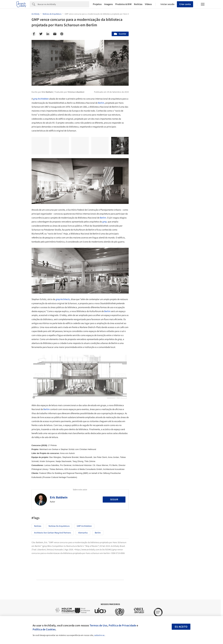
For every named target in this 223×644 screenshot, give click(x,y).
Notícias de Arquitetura (59, 526)
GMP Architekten (84, 526)
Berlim (101, 103)
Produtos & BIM (123, 4)
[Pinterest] (62, 34)
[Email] (55, 34)
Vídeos (148, 4)
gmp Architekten (41, 99)
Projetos (97, 4)
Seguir (114, 500)
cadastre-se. (99, 635)
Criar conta (185, 4)
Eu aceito (181, 627)
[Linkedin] (48, 34)
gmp (105, 222)
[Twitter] (41, 34)
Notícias (138, 4)
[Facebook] (34, 34)
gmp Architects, (63, 299)
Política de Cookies (44, 629)
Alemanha (83, 533)
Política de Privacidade (122, 625)
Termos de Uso (98, 625)
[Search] (63, 4)
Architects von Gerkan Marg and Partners (53, 533)
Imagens (108, 4)
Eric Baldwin (59, 497)
